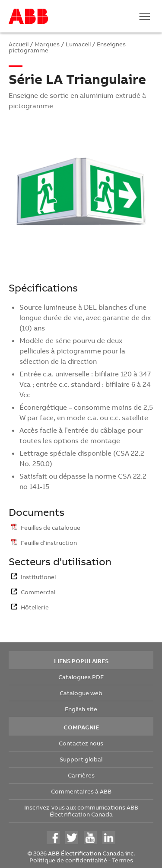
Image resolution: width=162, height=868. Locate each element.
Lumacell (78, 44)
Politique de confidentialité (68, 860)
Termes (122, 860)
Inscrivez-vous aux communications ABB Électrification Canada (81, 811)
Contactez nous (81, 743)
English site (81, 709)
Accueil (19, 44)
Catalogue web (81, 693)
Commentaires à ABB (81, 791)
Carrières (81, 775)
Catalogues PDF (81, 677)
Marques (47, 44)
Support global (81, 759)
